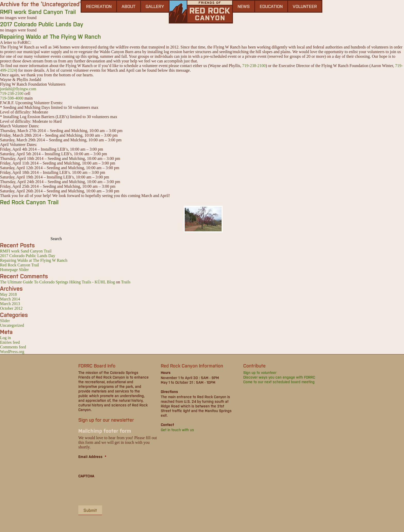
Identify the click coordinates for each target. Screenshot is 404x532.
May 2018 (8, 294)
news (244, 6)
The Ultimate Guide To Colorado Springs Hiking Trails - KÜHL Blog (57, 282)
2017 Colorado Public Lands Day (42, 24)
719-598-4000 (12, 98)
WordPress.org (12, 352)
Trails (126, 282)
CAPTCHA (86, 476)
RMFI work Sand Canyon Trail (38, 11)
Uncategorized (12, 325)
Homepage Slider (14, 270)
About (129, 6)
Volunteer (305, 6)
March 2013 (10, 304)
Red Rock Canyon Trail (29, 202)
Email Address (92, 456)
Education (271, 6)
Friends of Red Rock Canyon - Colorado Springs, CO (201, 12)
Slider (5, 321)
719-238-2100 (254, 66)
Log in (5, 338)
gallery (155, 6)
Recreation (99, 6)
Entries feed (10, 342)
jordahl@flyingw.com (18, 89)
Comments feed (13, 347)
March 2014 (10, 299)
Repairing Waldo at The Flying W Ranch (50, 36)
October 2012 (11, 308)
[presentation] (117, 492)
